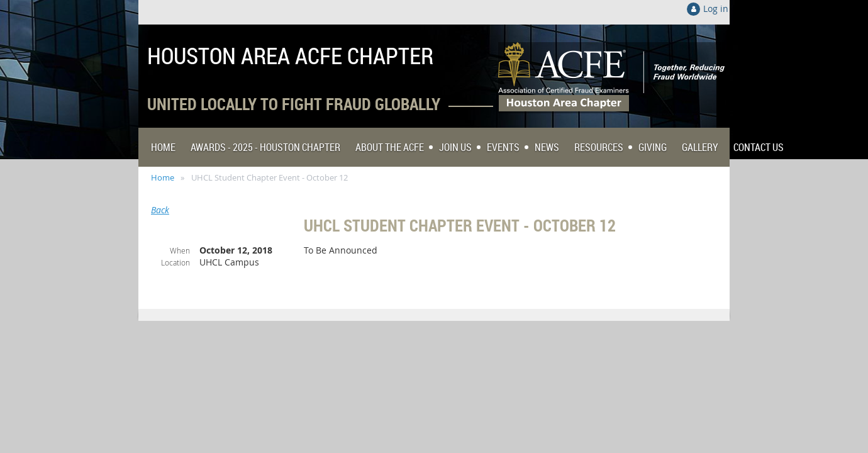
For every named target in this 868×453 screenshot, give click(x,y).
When (180, 250)
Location (175, 262)
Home (163, 177)
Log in (716, 8)
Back (160, 210)
